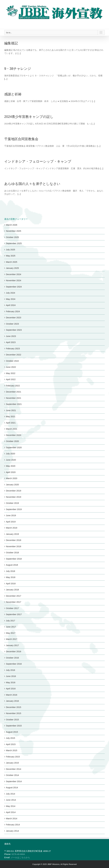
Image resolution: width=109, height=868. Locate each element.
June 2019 (11, 515)
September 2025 (14, 243)
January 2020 (12, 485)
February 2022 (13, 386)
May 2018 (11, 577)
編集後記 (11, 43)
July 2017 (11, 621)
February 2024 (13, 311)
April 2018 (11, 583)
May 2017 (11, 633)
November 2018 (14, 546)
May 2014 (11, 806)
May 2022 (11, 373)
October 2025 (12, 237)
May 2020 (11, 466)
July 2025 (11, 250)
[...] (19, 53)
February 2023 (13, 348)
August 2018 (12, 565)
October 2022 (12, 361)
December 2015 (14, 707)
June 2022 (11, 367)
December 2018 (14, 540)
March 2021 (12, 429)
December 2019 (14, 491)
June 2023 (11, 336)
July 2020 (11, 454)
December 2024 (14, 274)
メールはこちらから (20, 857)
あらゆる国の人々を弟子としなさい (32, 184)
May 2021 (11, 416)
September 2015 (14, 726)
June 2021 (11, 410)
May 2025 (11, 256)
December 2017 (14, 596)
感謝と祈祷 (13, 94)
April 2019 (11, 522)
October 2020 (12, 441)
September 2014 (14, 781)
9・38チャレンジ (18, 69)
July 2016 (11, 670)
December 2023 (14, 318)
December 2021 (14, 392)
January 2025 (12, 268)
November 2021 (14, 398)
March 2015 (12, 750)
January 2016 (12, 701)
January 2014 (12, 831)
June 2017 (11, 627)
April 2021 (11, 423)
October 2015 (12, 720)
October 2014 (12, 775)
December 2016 (14, 651)
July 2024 (11, 293)
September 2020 (14, 447)
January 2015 (12, 763)
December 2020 (14, 435)
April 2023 (11, 342)
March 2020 (12, 478)
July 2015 (11, 738)
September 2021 (14, 404)
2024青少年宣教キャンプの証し (29, 117)
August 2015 (12, 732)
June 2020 (11, 460)
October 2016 (12, 658)
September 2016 (14, 664)
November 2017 (14, 602)
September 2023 (14, 330)
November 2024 (14, 280)
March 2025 (12, 262)
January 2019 (12, 534)
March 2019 (12, 528)
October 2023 (12, 324)
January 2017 (12, 645)
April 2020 (11, 472)
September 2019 (14, 509)
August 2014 (12, 787)
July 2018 (11, 571)
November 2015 (14, 713)
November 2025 (14, 231)
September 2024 (14, 287)
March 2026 (12, 225)
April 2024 (11, 305)
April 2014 (11, 812)
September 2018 (14, 559)
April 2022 (11, 379)
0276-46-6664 (18, 854)
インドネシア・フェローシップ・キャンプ (38, 161)
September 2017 (14, 614)
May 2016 (11, 682)
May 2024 (11, 299)
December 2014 (14, 769)
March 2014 (12, 818)
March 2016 (12, 695)
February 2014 (13, 825)
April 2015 (11, 744)
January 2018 (12, 590)
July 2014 (11, 794)
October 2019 (12, 503)
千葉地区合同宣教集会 (21, 139)
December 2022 (14, 355)
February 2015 (13, 757)
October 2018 (12, 552)
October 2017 (12, 608)
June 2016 (11, 676)
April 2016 (11, 689)
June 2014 (11, 800)
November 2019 (14, 497)
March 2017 (12, 639)
